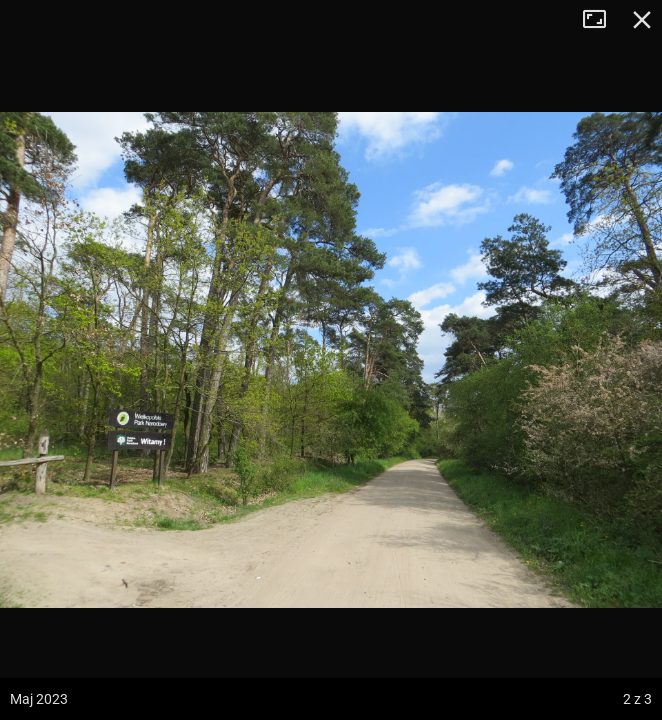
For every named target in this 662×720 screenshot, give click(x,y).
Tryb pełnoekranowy (602, 20)
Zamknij (642, 20)
